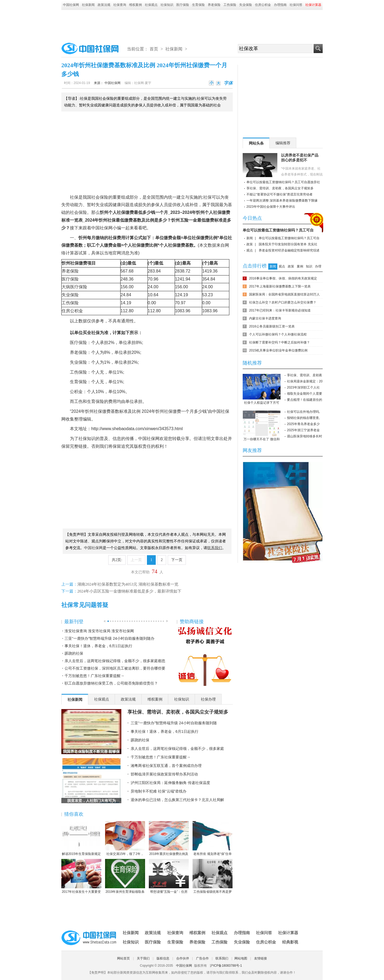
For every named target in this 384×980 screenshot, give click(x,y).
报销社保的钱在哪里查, (303, 418)
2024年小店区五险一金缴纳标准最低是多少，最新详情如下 (129, 591)
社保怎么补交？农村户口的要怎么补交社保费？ (283, 302)
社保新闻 (88, 5)
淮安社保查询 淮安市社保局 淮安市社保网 (99, 631)
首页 (154, 49)
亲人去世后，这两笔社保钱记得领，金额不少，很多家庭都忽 (115, 661)
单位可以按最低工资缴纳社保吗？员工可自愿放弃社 (283, 182)
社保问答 (296, 5)
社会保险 (100, 197)
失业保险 (246, 5)
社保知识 (167, 5)
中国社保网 (71, 5)
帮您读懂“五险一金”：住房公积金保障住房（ (169, 877)
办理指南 (280, 5)
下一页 (177, 560)
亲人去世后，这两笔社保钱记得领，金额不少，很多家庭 (177, 749)
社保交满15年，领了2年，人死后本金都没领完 (125, 839)
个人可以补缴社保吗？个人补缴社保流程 (278, 334)
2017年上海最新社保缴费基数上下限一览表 (280, 286)
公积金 (77, 311)
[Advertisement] (192, 25)
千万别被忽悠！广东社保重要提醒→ (94, 676)
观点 (250, 250)
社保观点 (151, 5)
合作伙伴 (183, 958)
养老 (66, 271)
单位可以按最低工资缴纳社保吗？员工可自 (278, 230)
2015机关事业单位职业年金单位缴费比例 (278, 350)
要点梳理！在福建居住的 (305, 400)
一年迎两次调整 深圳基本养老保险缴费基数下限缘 (282, 201)
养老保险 (214, 5)
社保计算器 (288, 933)
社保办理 (208, 699)
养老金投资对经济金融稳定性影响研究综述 (289, 250)
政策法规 (104, 5)
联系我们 (222, 958)
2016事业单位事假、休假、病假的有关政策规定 (283, 278)
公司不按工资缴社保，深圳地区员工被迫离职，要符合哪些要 (115, 668)
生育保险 (198, 5)
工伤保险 (230, 5)
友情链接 (261, 958)
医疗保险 (183, 5)
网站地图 (241, 958)
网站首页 (123, 958)
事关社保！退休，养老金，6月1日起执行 (98, 646)
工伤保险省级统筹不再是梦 (213, 876)
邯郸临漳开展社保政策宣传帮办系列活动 (164, 774)
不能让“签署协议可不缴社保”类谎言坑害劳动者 (279, 194)
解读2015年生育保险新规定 (81, 838)
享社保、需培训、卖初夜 (305, 375)
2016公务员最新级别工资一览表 (272, 326)
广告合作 (202, 958)
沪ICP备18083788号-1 (226, 966)
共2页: (117, 560)
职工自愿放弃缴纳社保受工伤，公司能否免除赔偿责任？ (111, 683)
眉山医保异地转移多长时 (305, 436)
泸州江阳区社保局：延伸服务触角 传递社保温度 (170, 783)
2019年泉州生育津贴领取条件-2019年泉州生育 (125, 877)
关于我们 (143, 958)
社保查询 (120, 5)
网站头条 (256, 143)
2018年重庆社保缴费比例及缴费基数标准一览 (169, 839)
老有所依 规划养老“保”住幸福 (213, 839)
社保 (74, 197)
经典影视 (290, 942)
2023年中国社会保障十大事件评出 (271, 207)
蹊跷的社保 (74, 653)
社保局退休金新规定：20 (305, 381)
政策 (250, 244)
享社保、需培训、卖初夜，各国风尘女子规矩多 (178, 712)
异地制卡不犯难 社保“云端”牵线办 (159, 791)
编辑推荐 (283, 143)
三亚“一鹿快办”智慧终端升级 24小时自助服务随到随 (174, 723)
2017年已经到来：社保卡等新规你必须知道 (280, 310)
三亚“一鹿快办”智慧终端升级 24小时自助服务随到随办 (109, 638)
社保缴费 (125, 212)
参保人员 (159, 205)
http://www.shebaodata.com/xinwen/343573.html (137, 429)
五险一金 (189, 220)
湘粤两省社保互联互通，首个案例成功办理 (166, 766)
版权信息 (163, 958)
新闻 (250, 238)
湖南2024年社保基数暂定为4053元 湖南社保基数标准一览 (128, 584)
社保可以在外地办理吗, (303, 412)
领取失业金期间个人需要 (305, 394)
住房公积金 (263, 5)
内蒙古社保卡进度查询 (265, 318)
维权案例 (135, 5)
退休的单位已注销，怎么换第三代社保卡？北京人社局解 (177, 800)
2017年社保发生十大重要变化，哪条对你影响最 (81, 877)
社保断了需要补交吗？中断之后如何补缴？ (279, 342)
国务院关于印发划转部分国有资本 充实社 (288, 244)
